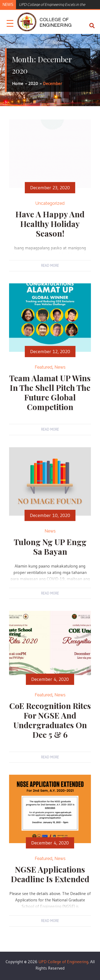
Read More (50, 265)
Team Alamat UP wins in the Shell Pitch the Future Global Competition (50, 392)
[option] (57, 4)
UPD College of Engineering (63, 962)
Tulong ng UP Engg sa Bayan (50, 547)
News (60, 367)
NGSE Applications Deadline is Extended (50, 874)
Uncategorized (50, 203)
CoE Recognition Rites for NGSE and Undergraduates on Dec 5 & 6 (50, 720)
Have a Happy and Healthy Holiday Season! (50, 224)
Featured (43, 367)
